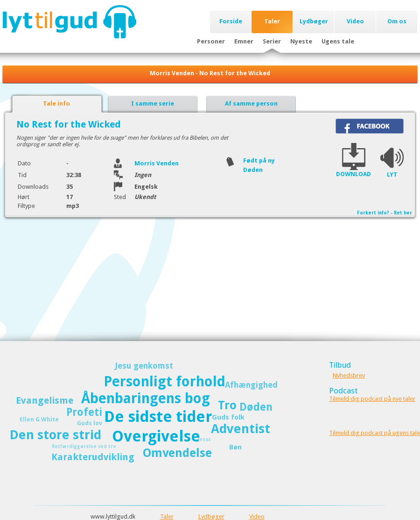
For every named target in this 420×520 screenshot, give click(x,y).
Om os (397, 21)
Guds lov (90, 423)
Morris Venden (157, 163)
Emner (244, 41)
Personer (211, 41)
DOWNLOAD (353, 174)
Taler (272, 21)
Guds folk (228, 417)
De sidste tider (158, 417)
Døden (253, 170)
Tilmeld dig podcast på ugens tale (374, 433)
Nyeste (301, 41)
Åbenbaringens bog (146, 398)
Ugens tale (338, 41)
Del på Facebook (370, 126)
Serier (272, 41)
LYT (392, 175)
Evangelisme (45, 400)
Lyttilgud (69, 21)
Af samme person (251, 103)
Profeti (84, 412)
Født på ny (259, 160)
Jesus (204, 439)
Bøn (235, 447)
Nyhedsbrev (349, 375)
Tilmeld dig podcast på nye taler (372, 399)
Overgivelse (156, 436)
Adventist (241, 429)
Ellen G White (39, 419)
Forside (231, 21)
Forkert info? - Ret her (385, 213)
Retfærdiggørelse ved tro (84, 446)
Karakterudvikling (93, 457)
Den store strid (56, 435)
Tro (227, 405)
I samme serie (153, 103)
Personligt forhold (164, 381)
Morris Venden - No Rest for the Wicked (210, 73)
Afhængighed (251, 385)
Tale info (56, 103)
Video (355, 21)
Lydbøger (314, 21)
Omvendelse (177, 453)
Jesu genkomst (144, 366)
